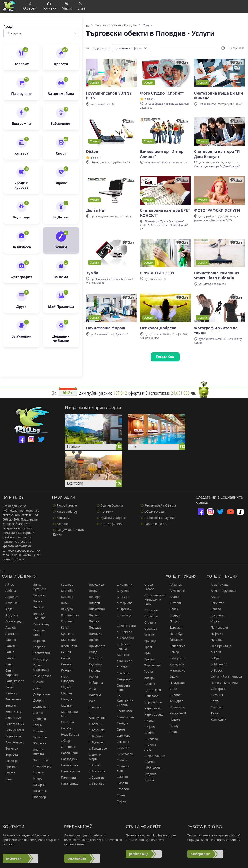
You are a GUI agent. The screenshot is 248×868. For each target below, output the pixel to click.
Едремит (174, 627)
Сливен (120, 760)
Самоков (121, 673)
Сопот (119, 795)
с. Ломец (121, 597)
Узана (147, 671)
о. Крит (214, 658)
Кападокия (176, 646)
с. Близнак (94, 730)
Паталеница (68, 784)
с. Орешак (122, 609)
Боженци (10, 748)
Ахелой (9, 627)
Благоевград (13, 742)
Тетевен (148, 635)
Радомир (93, 664)
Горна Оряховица (39, 667)
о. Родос (215, 670)
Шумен (148, 762)
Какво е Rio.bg (65, 512)
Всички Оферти (110, 505)
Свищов (120, 723)
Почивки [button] (49, 6)
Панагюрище (69, 771)
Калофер (38, 797)
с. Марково (123, 603)
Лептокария (217, 627)
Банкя (8, 652)
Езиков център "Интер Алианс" (162, 154)
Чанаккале (175, 707)
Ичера (36, 778)
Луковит (65, 670)
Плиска (92, 621)
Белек (172, 609)
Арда (7, 609)
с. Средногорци (124, 624)
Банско (9, 658)
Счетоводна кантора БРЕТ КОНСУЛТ (165, 213)
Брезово (10, 767)
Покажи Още (165, 357)
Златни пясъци (37, 752)
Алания (173, 597)
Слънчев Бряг (121, 768)
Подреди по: (98, 48)
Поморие (94, 634)
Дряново (38, 719)
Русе (90, 701)
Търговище (151, 665)
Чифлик (148, 727)
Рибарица (94, 683)
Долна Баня (40, 707)
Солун (213, 701)
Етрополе (38, 737)
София (119, 801)
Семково (121, 742)
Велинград (39, 624)
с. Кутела (121, 591)
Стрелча (149, 622)
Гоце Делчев (40, 676)
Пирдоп (93, 603)
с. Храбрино (123, 638)
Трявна (148, 659)
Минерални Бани (68, 714)
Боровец (10, 755)
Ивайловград (41, 766)
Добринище (40, 694)
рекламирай (77, 858)
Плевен (92, 615)
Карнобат (66, 591)
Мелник (65, 705)
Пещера (93, 597)
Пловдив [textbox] (14, 33)
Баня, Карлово (10, 673)
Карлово (65, 584)
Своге (119, 729)
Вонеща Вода (37, 632)
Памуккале (176, 683)
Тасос (213, 713)
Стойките (149, 616)
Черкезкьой (176, 713)
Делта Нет (96, 210)
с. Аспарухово (95, 716)
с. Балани (94, 724)
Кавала (214, 609)
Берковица (11, 736)
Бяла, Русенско (38, 587)
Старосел (149, 610)
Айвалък (174, 584)
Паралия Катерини (222, 683)
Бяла (7, 779)
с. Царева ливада (121, 646)
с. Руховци (122, 615)
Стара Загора (147, 587)
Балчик (9, 640)
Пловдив (93, 627)
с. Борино (94, 736)
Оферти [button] (30, 6)
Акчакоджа (176, 591)
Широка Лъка (148, 747)
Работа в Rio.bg (153, 524)
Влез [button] (81, 6)
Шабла (148, 733)
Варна (36, 601)
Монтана (65, 722)
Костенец (66, 621)
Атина (213, 597)
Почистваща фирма (106, 328)
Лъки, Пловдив (65, 679)
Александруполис (222, 591)
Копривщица (68, 615)
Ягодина (149, 774)
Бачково (10, 693)
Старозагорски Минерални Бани (152, 599)
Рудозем (93, 695)
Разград (93, 670)
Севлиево (122, 735)
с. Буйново (95, 742)
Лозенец (65, 664)
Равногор (94, 658)
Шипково (149, 739)
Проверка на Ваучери (158, 518)
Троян (147, 647)
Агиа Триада (218, 584)
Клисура (65, 609)
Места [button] (67, 6)
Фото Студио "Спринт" (162, 93)
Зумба (92, 273)
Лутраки (215, 640)
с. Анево (93, 707)
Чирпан (148, 720)
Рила (91, 689)
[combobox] (41, 33)
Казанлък (38, 791)
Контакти (61, 518)
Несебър (65, 728)
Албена (9, 591)
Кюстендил (67, 646)
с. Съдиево (122, 632)
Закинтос (215, 603)
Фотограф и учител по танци (216, 330)
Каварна (37, 785)
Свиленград (123, 717)
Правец (92, 640)
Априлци (10, 597)
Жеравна (38, 743)
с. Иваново (95, 784)
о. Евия (214, 652)
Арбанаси (11, 603)
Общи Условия (153, 512)
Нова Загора (68, 734)
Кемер (172, 652)
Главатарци (40, 653)
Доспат (37, 713)
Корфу (213, 621)
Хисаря (148, 678)
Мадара (65, 687)
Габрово (37, 647)
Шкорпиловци (152, 756)
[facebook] (22, 439)
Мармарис (175, 670)
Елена (36, 725)
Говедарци (39, 659)
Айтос (8, 584)
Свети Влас (123, 711)
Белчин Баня (13, 730)
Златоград (39, 760)
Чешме (173, 719)
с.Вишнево (123, 661)
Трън (146, 653)
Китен (63, 603)
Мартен (65, 693)
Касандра (216, 615)
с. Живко (93, 765)
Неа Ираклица (219, 646)
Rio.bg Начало (65, 505)
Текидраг (174, 701)
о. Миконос (217, 664)
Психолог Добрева (158, 328)
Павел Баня (67, 753)
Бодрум (173, 615)
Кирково (65, 597)
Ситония (215, 695)
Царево (148, 684)
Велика (37, 607)
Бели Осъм (11, 718)
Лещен (64, 652)
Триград (149, 641)
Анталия (174, 603)
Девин (36, 688)
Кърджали (66, 640)
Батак (8, 687)
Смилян (120, 777)
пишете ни (14, 858)
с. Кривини (123, 584)
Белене (9, 705)
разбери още (139, 854)
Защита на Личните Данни (69, 532)
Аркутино (10, 615)
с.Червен (121, 667)
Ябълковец (150, 768)
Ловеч (64, 658)
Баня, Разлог (13, 681)
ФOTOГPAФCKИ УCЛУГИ (217, 210)
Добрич (37, 700)
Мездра (65, 699)
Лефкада (215, 634)
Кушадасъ (175, 664)
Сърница (149, 628)
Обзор (64, 741)
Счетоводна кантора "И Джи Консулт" (217, 154)
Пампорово (67, 765)
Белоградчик (13, 724)
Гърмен (37, 682)
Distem (93, 152)
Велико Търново (38, 616)
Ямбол (147, 780)
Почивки (105, 512)
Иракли (37, 772)
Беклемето (11, 699)
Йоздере (174, 640)
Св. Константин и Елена (123, 700)
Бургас (8, 773)
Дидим (173, 621)
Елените (37, 731)
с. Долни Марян (93, 757)
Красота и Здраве (111, 518)
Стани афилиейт (110, 524)
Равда (91, 652)
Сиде (171, 689)
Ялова (172, 732)
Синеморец (123, 754)
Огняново (66, 747)
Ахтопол (10, 634)
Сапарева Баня (122, 688)
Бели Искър (12, 712)
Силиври (174, 695)
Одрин (172, 676)
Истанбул (174, 634)
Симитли (121, 748)
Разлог (92, 676)
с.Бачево (121, 655)
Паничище (67, 777)
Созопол (121, 789)
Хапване (61, 524)
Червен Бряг (152, 702)
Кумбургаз (175, 658)
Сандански (122, 679)
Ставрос (215, 707)
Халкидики (217, 719)
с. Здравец (95, 777)
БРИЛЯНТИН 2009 (157, 273)
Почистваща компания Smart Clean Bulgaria (217, 275)
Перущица (95, 584)
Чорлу (172, 726)
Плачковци (95, 609)
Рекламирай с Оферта (158, 505)
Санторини (217, 689)
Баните (9, 646)
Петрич (92, 591)
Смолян (120, 783)
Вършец (37, 641)
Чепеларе (150, 696)
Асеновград (12, 621)
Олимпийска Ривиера (224, 676)
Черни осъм (151, 708)
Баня (7, 664)
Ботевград (11, 761)
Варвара (37, 595)
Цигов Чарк (151, 690)
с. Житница (95, 771)
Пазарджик (67, 759)
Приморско (95, 646)
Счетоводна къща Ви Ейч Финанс (218, 96)
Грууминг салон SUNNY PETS (109, 96)
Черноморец (152, 714)
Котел (63, 627)
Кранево (65, 634)
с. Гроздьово (96, 748)
